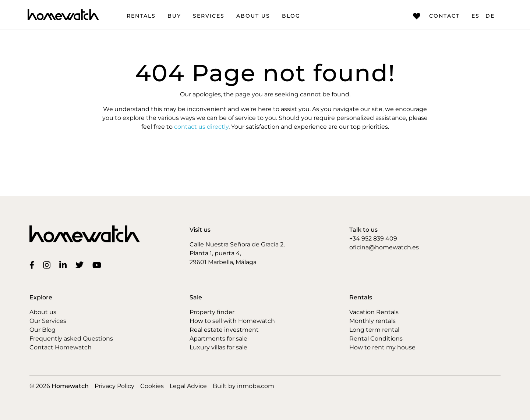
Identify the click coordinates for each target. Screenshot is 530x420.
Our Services (48, 321)
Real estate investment (224, 330)
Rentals (141, 16)
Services (209, 16)
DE (490, 16)
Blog (291, 16)
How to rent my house (382, 347)
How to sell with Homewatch (232, 321)
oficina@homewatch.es (384, 247)
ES (476, 16)
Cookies (152, 386)
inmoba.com (256, 386)
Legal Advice (188, 386)
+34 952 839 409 (373, 239)
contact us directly (201, 127)
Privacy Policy (114, 386)
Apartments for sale (218, 339)
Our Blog (43, 330)
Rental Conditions (376, 339)
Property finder (212, 312)
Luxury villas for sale (218, 347)
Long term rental (374, 330)
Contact (436, 16)
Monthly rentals (372, 321)
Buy (174, 16)
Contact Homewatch (61, 347)
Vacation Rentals (374, 312)
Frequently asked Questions (71, 339)
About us (253, 16)
